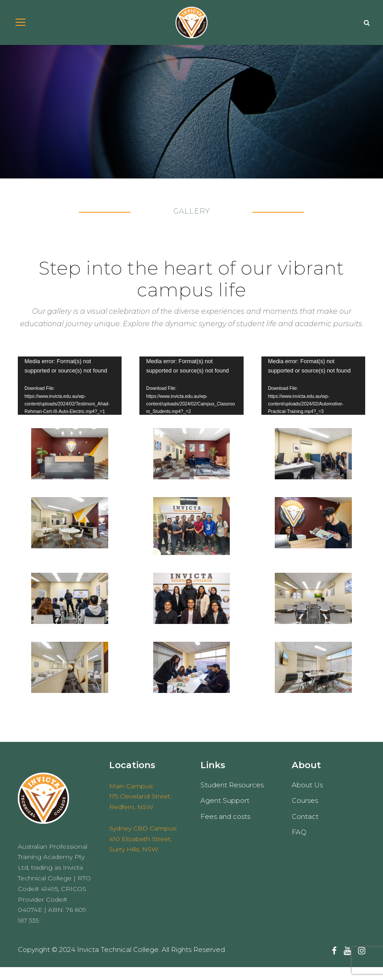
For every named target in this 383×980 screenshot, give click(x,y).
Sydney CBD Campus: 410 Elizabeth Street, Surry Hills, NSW (143, 852)
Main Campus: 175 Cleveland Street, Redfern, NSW (140, 809)
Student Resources (232, 798)
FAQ (299, 845)
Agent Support (225, 813)
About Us (307, 798)
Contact (305, 829)
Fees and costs (225, 829)
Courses (305, 813)
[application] (70, 399)
